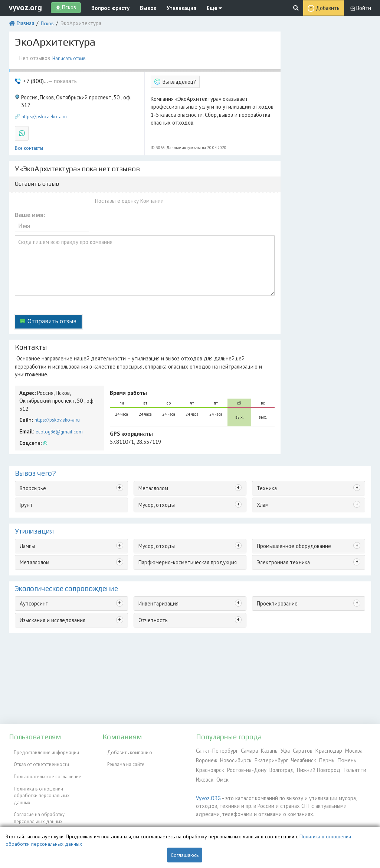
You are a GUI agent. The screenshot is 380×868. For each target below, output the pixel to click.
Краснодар (316, 750)
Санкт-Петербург (214, 750)
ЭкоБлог (18, 815)
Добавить (331, 8)
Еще (198, 7)
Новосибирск (233, 758)
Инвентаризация (156, 557)
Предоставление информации (42, 750)
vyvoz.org (25, 7)
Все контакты (29, 130)
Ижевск (204, 775)
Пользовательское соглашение (43, 767)
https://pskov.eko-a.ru (44, 101)
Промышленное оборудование (290, 501)
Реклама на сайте (121, 758)
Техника (265, 446)
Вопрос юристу (106, 7)
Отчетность (150, 572)
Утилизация (169, 7)
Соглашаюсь (185, 855)
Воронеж (206, 758)
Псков (44, 21)
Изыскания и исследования (49, 572)
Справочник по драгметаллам (41, 823)
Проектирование (275, 557)
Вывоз (140, 7)
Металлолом (152, 446)
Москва (340, 750)
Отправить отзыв (47, 299)
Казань (261, 750)
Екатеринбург (266, 758)
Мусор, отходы (154, 461)
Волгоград (274, 767)
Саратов (292, 750)
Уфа (276, 750)
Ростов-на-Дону (242, 767)
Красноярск (209, 767)
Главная (24, 21)
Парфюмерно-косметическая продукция (182, 517)
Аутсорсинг (32, 557)
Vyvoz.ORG (207, 793)
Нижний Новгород (309, 767)
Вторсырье (31, 446)
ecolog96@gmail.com (57, 387)
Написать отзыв (69, 55)
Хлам (262, 461)
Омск (220, 775)
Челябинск (295, 758)
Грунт (25, 461)
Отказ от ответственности (37, 758)
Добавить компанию (125, 750)
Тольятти (342, 767)
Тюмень (334, 758)
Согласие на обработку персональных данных (34, 794)
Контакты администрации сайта (43, 806)
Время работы (126, 359)
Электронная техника (279, 517)
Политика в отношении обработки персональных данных (46, 779)
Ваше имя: (30, 202)
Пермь (316, 758)
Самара (243, 750)
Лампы (27, 501)
